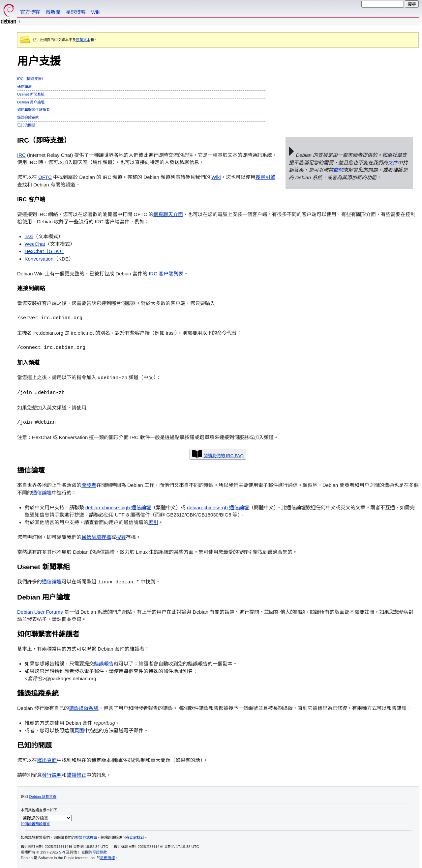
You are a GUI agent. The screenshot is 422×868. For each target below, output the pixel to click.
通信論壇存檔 (96, 537)
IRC (21, 155)
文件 (393, 163)
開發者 (89, 485)
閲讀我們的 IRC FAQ (224, 455)
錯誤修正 (76, 774)
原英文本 (83, 40)
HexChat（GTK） (44, 251)
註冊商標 (107, 857)
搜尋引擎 (265, 177)
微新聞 (53, 12)
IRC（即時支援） (31, 79)
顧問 (338, 170)
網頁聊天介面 (168, 214)
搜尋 (121, 537)
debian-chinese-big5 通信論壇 (118, 507)
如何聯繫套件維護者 (33, 110)
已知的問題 (26, 125)
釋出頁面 (47, 759)
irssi (29, 236)
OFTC (45, 177)
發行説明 (52, 774)
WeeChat (35, 244)
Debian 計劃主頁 (43, 796)
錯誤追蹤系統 (28, 117)
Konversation (39, 259)
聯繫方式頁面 (86, 837)
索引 (153, 522)
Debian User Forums (40, 611)
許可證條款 (98, 852)
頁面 (79, 730)
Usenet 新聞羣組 (31, 94)
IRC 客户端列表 (166, 274)
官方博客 (30, 12)
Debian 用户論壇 (31, 102)
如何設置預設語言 (35, 823)
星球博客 (76, 12)
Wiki (96, 12)
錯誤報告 (104, 663)
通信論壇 (24, 87)
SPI (62, 852)
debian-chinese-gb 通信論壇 (218, 507)
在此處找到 (135, 837)
